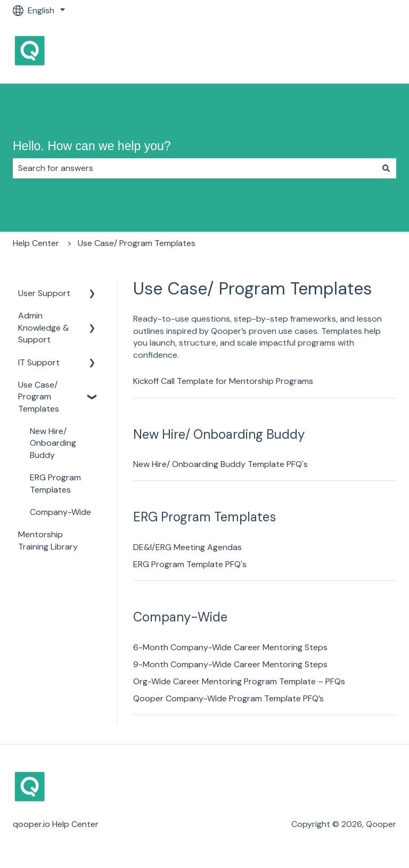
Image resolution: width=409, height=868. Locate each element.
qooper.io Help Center (56, 824)
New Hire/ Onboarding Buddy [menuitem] (53, 443)
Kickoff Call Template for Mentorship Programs (223, 381)
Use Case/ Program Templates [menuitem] (39, 397)
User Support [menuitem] (44, 293)
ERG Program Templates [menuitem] (55, 483)
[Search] (386, 168)
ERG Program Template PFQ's (190, 564)
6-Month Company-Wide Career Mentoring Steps (230, 647)
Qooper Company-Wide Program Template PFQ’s (228, 698)
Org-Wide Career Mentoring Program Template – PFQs (239, 681)
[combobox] (194, 168)
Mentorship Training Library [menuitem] (48, 540)
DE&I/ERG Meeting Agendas (187, 547)
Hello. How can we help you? (92, 146)
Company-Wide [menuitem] (60, 512)
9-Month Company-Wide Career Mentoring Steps (230, 664)
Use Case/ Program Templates (137, 243)
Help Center (36, 243)
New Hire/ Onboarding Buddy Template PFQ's (220, 464)
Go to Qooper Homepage (336, 52)
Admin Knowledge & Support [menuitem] (44, 327)
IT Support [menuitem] (39, 362)
